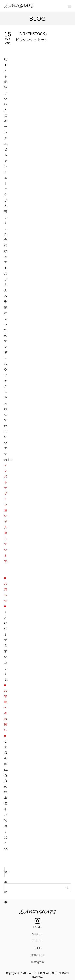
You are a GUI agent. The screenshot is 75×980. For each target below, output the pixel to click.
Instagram (37, 962)
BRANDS (37, 941)
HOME (37, 927)
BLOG (37, 948)
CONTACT (37, 955)
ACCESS (38, 934)
